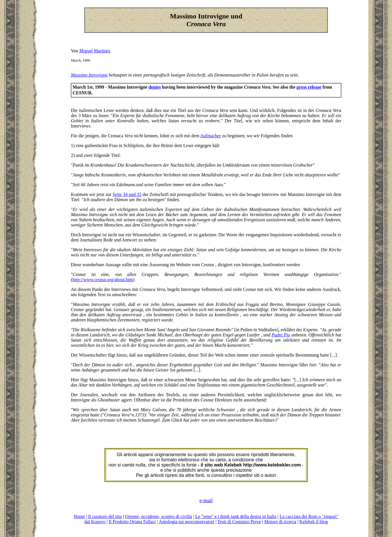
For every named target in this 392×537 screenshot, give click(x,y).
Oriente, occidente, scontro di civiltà (158, 516)
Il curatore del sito (105, 516)
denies (155, 87)
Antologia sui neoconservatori (187, 522)
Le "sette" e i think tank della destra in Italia (236, 516)
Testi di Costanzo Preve (239, 522)
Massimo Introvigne (89, 75)
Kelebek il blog (314, 522)
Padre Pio (281, 335)
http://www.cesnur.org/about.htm (103, 280)
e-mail (206, 500)
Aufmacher (211, 136)
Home (79, 516)
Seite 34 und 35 (127, 194)
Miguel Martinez (95, 51)
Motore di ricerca (280, 522)
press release (309, 87)
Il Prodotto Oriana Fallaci (132, 522)
